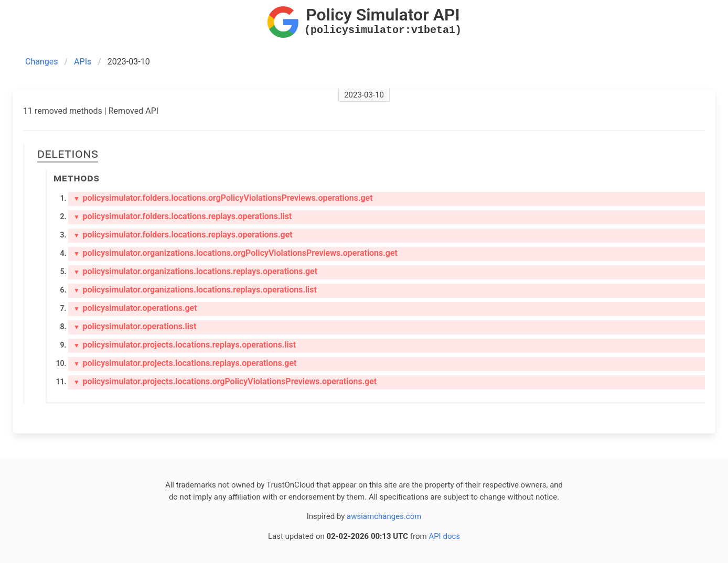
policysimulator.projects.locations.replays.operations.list (185, 345)
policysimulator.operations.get (135, 308)
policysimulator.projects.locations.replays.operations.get (185, 363)
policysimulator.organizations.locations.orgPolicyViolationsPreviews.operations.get (235, 253)
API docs (444, 536)
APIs (83, 62)
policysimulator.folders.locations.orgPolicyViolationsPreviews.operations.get (223, 198)
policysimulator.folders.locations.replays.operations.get (183, 235)
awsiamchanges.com (384, 516)
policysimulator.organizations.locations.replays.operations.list (195, 290)
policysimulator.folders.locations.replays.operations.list (183, 216)
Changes (42, 62)
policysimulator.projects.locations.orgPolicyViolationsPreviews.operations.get (225, 381)
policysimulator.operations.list (135, 326)
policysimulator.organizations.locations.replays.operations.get (195, 271)
